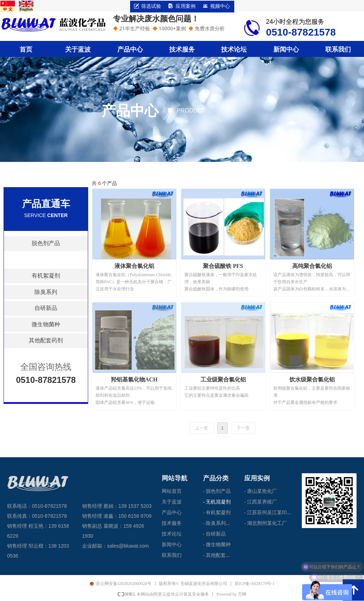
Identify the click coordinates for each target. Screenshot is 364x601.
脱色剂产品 (46, 243)
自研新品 (46, 308)
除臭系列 (46, 292)
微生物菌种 (46, 324)
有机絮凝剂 (46, 276)
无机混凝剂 (46, 260)
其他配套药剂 (46, 340)
